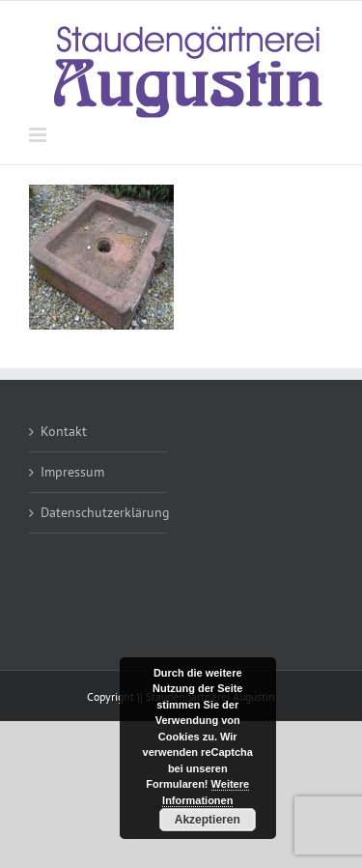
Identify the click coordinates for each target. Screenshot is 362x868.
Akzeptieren (208, 820)
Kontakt (64, 431)
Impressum (72, 472)
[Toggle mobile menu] (39, 135)
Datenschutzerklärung (99, 512)
